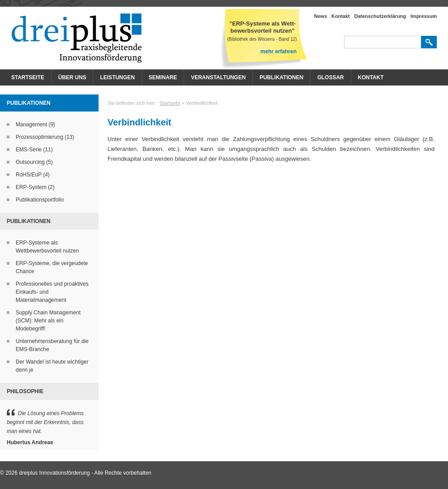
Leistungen (117, 77)
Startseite (28, 77)
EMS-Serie (29, 150)
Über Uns (72, 77)
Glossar (330, 77)
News (321, 16)
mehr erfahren (278, 51)
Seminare (163, 77)
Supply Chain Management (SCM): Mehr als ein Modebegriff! (48, 321)
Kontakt (341, 16)
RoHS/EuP (29, 175)
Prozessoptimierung (39, 137)
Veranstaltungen (218, 77)
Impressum (424, 16)
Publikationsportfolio (40, 200)
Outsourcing (30, 162)
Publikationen (281, 77)
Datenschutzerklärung (380, 16)
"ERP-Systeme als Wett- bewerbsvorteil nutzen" (263, 27)
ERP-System (31, 187)
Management (31, 124)
